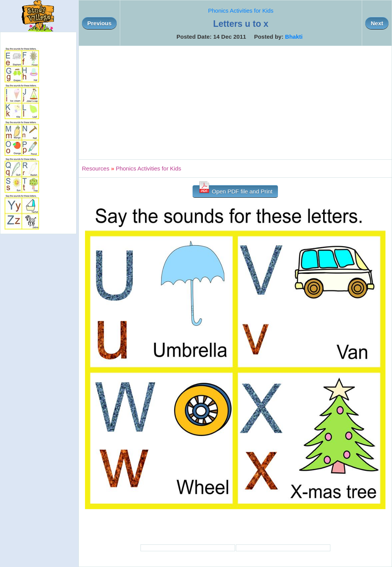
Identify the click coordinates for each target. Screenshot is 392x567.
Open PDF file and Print (235, 190)
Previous (99, 23)
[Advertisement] (235, 103)
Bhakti (294, 37)
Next (377, 23)
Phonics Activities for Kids (241, 11)
